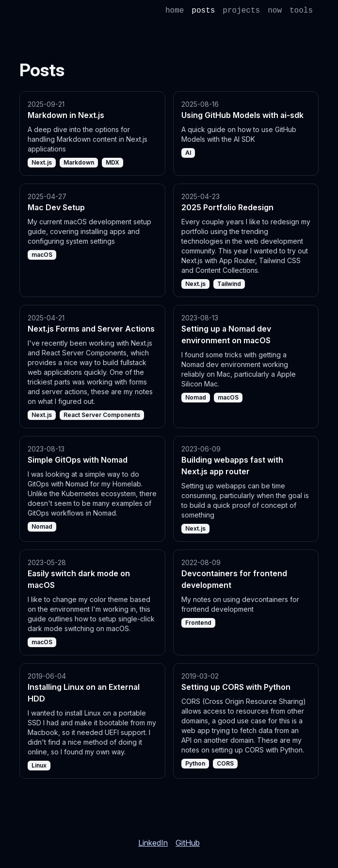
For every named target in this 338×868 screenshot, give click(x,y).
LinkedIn (153, 843)
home (175, 11)
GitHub (188, 843)
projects (241, 11)
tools (301, 11)
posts (203, 11)
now (275, 11)
